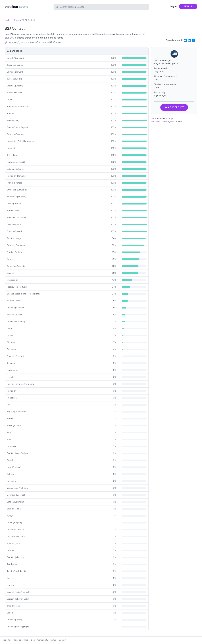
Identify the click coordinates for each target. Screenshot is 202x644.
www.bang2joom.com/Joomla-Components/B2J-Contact (35, 42)
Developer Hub (21, 640)
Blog (33, 640)
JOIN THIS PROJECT (174, 107)
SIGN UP (188, 6)
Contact (62, 640)
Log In (173, 6)
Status (53, 640)
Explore (8, 20)
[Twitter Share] (185, 40)
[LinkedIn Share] (190, 40)
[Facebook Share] (194, 40)
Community (43, 640)
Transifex (7, 640)
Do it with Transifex (160, 122)
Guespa (18, 20)
